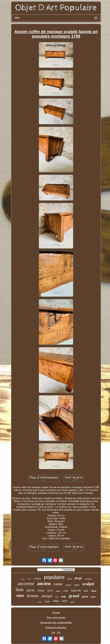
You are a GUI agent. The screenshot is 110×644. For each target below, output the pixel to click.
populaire (54, 577)
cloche (77, 585)
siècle (30, 590)
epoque (68, 585)
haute (48, 601)
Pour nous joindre (56, 618)
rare (20, 595)
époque (40, 602)
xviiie (29, 579)
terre (50, 591)
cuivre (58, 591)
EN (53, 633)
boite (93, 597)
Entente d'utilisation (56, 628)
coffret (22, 579)
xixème (38, 578)
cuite (66, 591)
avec (86, 591)
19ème (41, 591)
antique (47, 596)
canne (58, 584)
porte (85, 596)
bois (20, 590)
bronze (33, 596)
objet (56, 601)
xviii (57, 597)
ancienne (26, 584)
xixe (65, 601)
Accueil (56, 613)
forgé (78, 578)
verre (70, 579)
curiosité (88, 579)
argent (72, 602)
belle (64, 597)
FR (59, 633)
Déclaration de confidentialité (56, 623)
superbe (76, 590)
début (94, 591)
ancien (44, 583)
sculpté (88, 584)
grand (74, 596)
